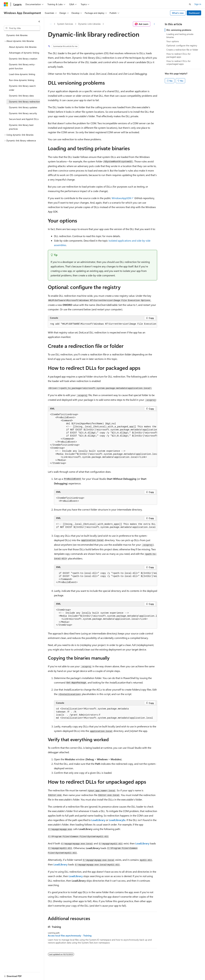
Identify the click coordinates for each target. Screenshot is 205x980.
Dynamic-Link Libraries (89, 24)
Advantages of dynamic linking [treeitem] (24, 53)
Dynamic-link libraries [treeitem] (17, 35)
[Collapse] (39, 21)
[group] (102, 324)
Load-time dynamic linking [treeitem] (22, 74)
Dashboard (194, 13)
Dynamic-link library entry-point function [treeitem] (22, 66)
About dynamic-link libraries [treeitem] (23, 47)
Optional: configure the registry (182, 45)
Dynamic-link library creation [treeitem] (23, 59)
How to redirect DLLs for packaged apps (178, 55)
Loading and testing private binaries (180, 36)
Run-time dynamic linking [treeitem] (22, 80)
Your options (173, 41)
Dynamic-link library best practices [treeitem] (21, 127)
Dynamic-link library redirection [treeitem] (24, 102)
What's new (178, 13)
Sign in (198, 4)
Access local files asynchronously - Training (70, 936)
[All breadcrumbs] (51, 24)
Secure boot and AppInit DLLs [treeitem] (24, 119)
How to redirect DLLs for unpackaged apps (178, 62)
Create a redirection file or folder (182, 50)
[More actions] (154, 24)
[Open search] (190, 4)
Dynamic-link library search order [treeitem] (22, 88)
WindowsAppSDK (121, 198)
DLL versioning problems (179, 30)
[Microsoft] (6, 4)
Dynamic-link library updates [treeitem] (23, 107)
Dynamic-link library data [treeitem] (21, 96)
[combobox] (22, 28)
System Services (65, 24)
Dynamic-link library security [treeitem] (23, 113)
